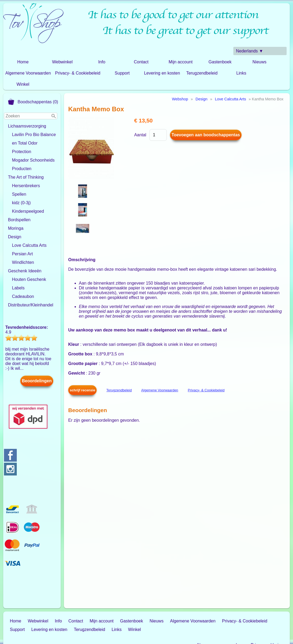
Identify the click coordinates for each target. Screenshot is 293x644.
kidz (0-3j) (21, 203)
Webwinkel (62, 62)
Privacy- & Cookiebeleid (78, 73)
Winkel (23, 84)
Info (102, 62)
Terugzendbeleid (202, 73)
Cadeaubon (23, 296)
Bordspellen (19, 220)
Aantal (140, 135)
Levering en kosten (162, 73)
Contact (141, 62)
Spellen (19, 194)
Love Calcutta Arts (29, 245)
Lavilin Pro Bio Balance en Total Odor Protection (34, 143)
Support (122, 73)
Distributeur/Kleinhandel (31, 305)
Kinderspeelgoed (28, 211)
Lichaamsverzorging (27, 126)
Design (15, 237)
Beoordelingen (37, 381)
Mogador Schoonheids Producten (33, 164)
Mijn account (181, 62)
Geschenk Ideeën (25, 271)
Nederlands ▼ (250, 51)
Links (241, 73)
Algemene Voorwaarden (28, 73)
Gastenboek (220, 62)
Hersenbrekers (26, 186)
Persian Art (22, 254)
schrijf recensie (82, 390)
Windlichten (23, 262)
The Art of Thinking (26, 177)
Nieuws (259, 62)
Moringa (16, 228)
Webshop (180, 99)
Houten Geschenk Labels (29, 284)
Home (23, 62)
